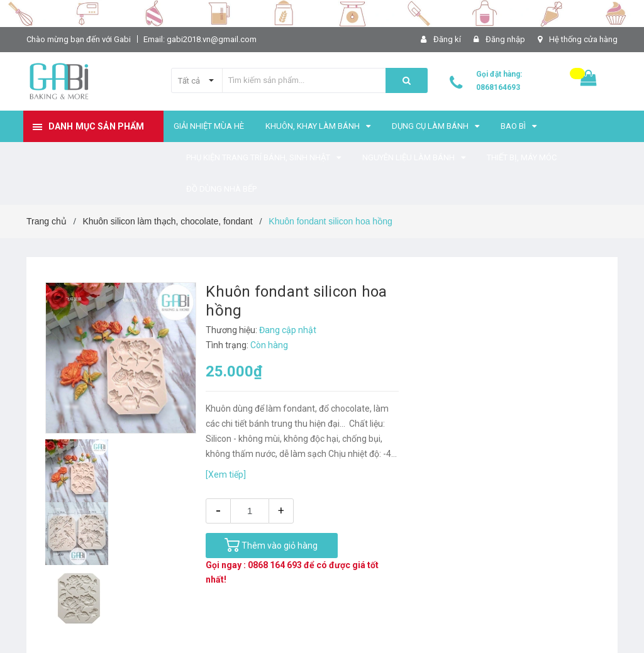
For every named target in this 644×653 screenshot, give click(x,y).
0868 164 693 (275, 565)
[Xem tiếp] (226, 475)
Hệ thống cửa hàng (583, 39)
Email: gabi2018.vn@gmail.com (200, 39)
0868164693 (498, 87)
